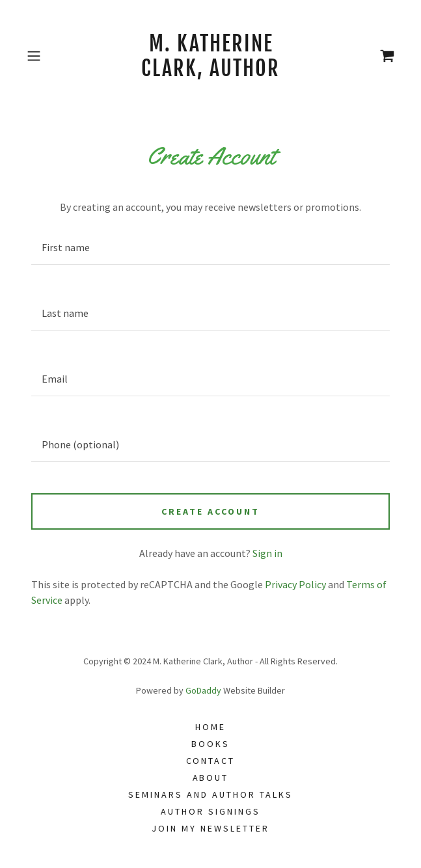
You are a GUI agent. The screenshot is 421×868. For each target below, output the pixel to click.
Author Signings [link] (210, 811)
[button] (49, 56)
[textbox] (210, 248)
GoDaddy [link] (203, 690)
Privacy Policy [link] (295, 584)
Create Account (210, 511)
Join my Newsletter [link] (210, 828)
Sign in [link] (267, 553)
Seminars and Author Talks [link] (210, 794)
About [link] (211, 778)
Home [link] (210, 727)
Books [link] (210, 744)
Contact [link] (211, 761)
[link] (210, 56)
